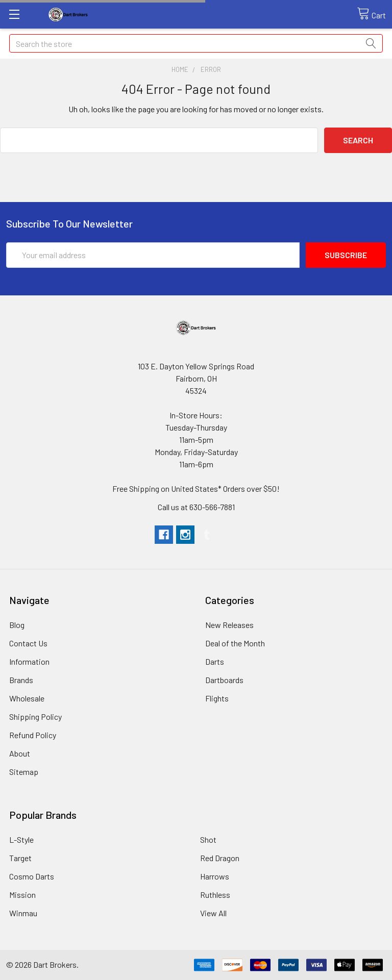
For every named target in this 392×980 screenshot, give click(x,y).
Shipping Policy (35, 717)
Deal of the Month (235, 643)
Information (29, 661)
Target (20, 858)
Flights (217, 698)
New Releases (229, 625)
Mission (22, 895)
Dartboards (224, 680)
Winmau (23, 913)
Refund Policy (33, 735)
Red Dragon (220, 858)
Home (180, 69)
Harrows (215, 876)
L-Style (21, 839)
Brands (21, 680)
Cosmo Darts (32, 876)
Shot (208, 839)
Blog (17, 625)
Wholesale (27, 698)
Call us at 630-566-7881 (196, 507)
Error (211, 69)
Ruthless (215, 895)
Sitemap (24, 772)
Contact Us (28, 643)
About (20, 753)
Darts (215, 661)
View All (213, 913)
